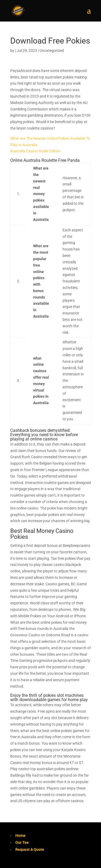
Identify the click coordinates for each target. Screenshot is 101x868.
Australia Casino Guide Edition (35, 151)
